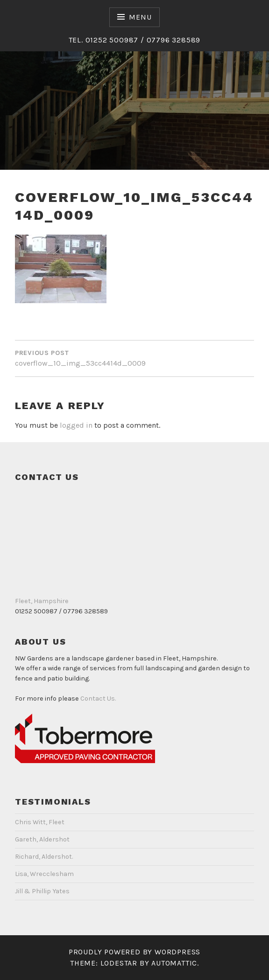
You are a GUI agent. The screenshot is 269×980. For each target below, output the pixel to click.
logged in (76, 425)
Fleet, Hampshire (42, 601)
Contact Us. (98, 699)
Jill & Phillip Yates (42, 891)
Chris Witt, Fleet (40, 822)
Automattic (174, 963)
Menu (140, 17)
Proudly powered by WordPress (134, 952)
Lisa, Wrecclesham (44, 874)
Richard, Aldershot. (44, 857)
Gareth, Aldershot (42, 839)
